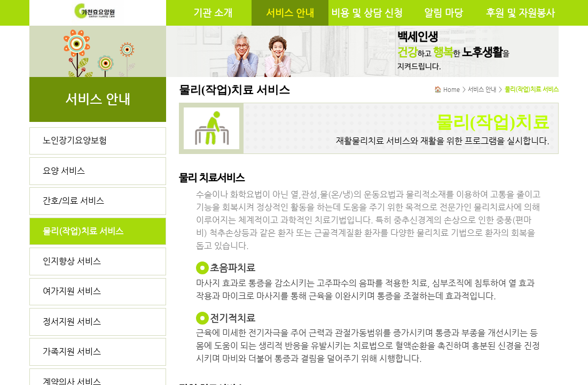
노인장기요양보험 (75, 140)
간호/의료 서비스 (73, 201)
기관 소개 (213, 13)
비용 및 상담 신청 (367, 13)
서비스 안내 (290, 13)
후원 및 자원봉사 (520, 13)
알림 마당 (444, 13)
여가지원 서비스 (72, 291)
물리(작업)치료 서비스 (83, 231)
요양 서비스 (64, 171)
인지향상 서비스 (72, 261)
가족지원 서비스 (72, 352)
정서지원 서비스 (72, 322)
